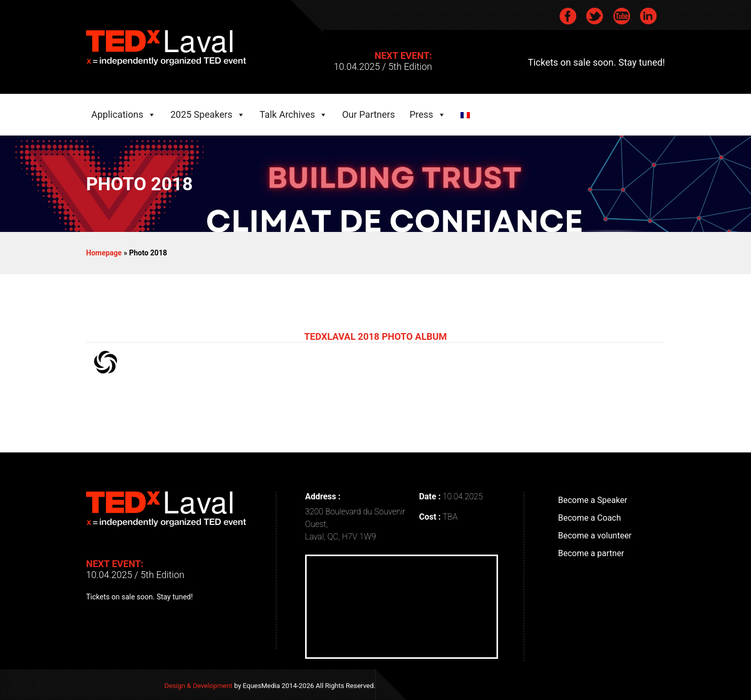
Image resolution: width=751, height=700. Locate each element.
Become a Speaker (593, 500)
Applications (117, 112)
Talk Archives (287, 112)
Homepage (104, 253)
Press (421, 112)
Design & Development (198, 686)
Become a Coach (590, 518)
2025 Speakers (202, 112)
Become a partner (591, 553)
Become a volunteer (595, 536)
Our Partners (368, 112)
